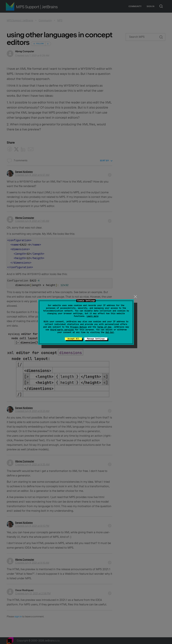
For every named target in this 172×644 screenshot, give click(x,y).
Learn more (93, 316)
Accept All (73, 339)
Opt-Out (110, 332)
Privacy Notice (78, 327)
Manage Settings (96, 339)
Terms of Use (104, 327)
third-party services (62, 330)
